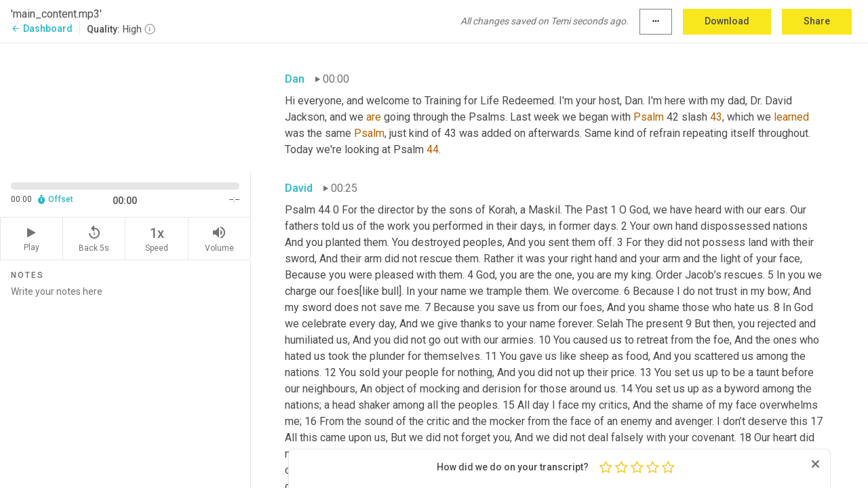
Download (727, 21)
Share (817, 21)
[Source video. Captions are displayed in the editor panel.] (125, 106)
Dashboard (42, 28)
